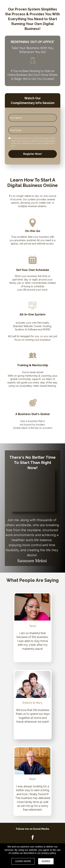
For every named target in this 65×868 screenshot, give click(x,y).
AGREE (46, 861)
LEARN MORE (23, 861)
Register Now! (33, 154)
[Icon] (33, 837)
